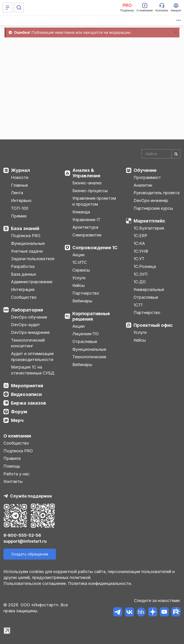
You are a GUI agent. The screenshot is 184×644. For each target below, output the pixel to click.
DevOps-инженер (151, 200)
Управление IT (86, 220)
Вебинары (82, 301)
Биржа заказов (29, 403)
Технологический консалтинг (28, 343)
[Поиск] (19, 8)
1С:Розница (145, 266)
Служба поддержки (31, 496)
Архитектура (85, 227)
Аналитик (143, 185)
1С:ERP (140, 236)
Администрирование (32, 282)
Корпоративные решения (91, 316)
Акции (78, 255)
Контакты (13, 481)
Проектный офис (153, 325)
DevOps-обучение (29, 317)
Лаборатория (27, 310)
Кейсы (79, 285)
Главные (19, 185)
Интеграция (23, 289)
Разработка (23, 266)
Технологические (89, 357)
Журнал (20, 170)
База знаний (25, 228)
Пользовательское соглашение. (35, 583)
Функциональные (28, 243)
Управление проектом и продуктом (94, 201)
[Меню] (8, 8)
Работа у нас (16, 474)
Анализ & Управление (86, 173)
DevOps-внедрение (30, 332)
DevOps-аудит (25, 325)
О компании (17, 436)
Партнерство (86, 293)
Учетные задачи (27, 251)
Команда (81, 212)
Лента (17, 193)
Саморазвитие (87, 235)
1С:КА (139, 243)
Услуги (79, 278)
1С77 (138, 305)
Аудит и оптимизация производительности (32, 357)
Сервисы (81, 270)
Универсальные (149, 289)
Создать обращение (30, 554)
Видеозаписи (26, 394)
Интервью (21, 200)
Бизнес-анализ (87, 183)
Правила (12, 458)
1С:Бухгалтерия (149, 228)
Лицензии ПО (86, 334)
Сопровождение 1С (95, 248)
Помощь (12, 466)
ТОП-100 (20, 208)
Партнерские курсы (153, 208)
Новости (20, 177)
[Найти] (176, 154)
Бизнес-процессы (90, 191)
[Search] (161, 154)
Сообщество (24, 297)
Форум (19, 412)
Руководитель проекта (156, 193)
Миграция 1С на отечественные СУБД (33, 370)
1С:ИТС (80, 262)
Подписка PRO (26, 236)
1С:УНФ (141, 251)
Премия (19, 216)
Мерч (17, 420)
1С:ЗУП (141, 274)
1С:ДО (140, 282)
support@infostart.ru (25, 541)
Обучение (145, 170)
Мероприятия (27, 386)
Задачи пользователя (33, 259)
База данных (24, 274)
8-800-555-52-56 (22, 535)
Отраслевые (85, 342)
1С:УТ (139, 259)
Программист (147, 177)
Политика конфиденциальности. (100, 583)
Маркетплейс (149, 221)
